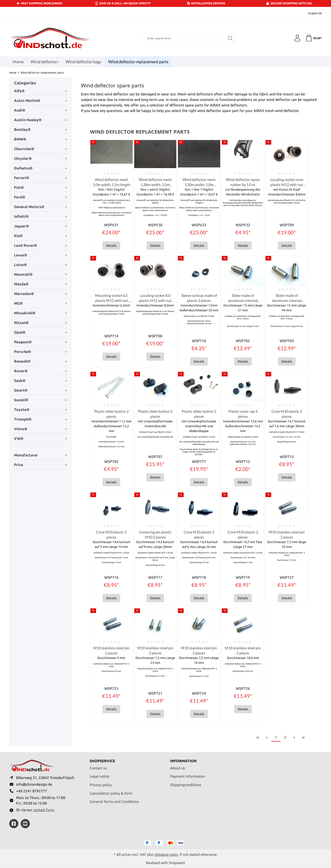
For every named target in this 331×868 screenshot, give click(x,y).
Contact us (98, 768)
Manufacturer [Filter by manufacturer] (40, 455)
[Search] (230, 38)
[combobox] (184, 38)
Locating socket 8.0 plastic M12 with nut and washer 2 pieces (155, 298)
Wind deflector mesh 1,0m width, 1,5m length (111, 182)
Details (111, 246)
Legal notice (100, 776)
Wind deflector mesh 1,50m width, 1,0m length (199, 182)
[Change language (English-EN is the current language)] (312, 13)
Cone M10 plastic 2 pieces (287, 414)
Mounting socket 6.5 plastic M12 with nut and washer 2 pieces (111, 298)
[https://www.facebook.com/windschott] (14, 824)
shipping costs (166, 854)
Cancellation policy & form (111, 793)
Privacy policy (101, 784)
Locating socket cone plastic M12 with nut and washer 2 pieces (287, 182)
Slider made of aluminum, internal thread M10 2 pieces (243, 298)
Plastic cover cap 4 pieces (243, 414)
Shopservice (102, 761)
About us (177, 768)
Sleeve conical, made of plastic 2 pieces (199, 298)
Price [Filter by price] (40, 465)
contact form (44, 810)
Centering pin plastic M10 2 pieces (155, 535)
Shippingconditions (186, 784)
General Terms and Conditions (114, 801)
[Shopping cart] (314, 38)
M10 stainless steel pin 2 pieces (287, 535)
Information (183, 761)
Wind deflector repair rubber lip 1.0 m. (243, 182)
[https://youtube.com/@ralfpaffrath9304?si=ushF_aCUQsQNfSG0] (25, 824)
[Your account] (297, 38)
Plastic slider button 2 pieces (111, 414)
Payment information (188, 776)
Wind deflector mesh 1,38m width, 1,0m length (155, 182)
